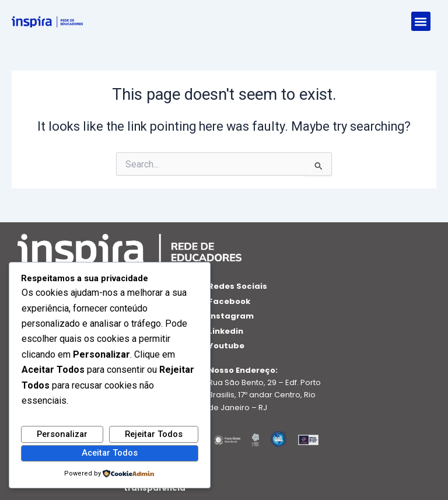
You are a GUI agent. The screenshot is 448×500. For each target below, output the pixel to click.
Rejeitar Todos (154, 434)
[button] (421, 21)
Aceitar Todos (110, 453)
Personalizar (62, 434)
